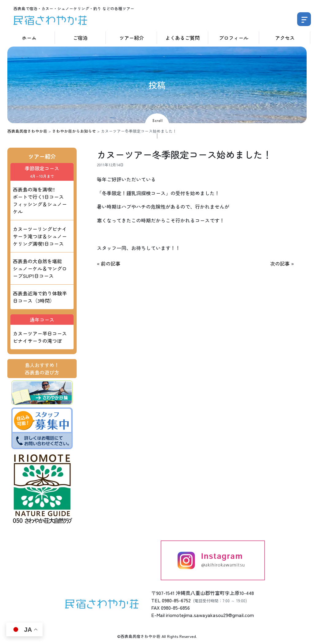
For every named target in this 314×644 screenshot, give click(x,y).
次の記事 (280, 263)
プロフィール (234, 38)
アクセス (285, 38)
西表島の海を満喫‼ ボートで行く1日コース (40, 200)
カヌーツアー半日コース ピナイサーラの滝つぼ (40, 337)
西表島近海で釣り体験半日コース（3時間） (40, 297)
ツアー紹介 (132, 38)
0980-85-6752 (176, 600)
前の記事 (111, 263)
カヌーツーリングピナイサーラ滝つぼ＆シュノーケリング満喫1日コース (40, 236)
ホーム (29, 38)
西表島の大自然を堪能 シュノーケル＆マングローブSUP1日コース (40, 268)
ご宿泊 (80, 38)
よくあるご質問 (182, 38)
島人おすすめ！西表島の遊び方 (42, 369)
